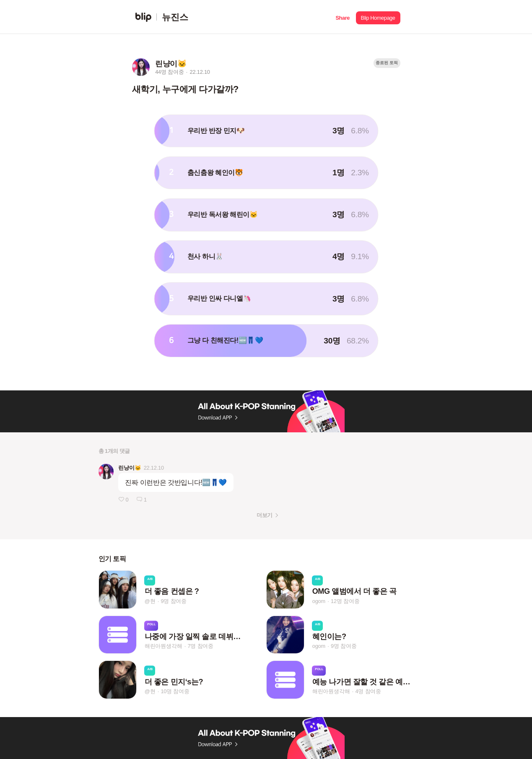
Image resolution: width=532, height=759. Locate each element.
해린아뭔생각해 (163, 646)
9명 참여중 (173, 601)
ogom (319, 601)
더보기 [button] (264, 515)
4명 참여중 (368, 691)
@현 (150, 601)
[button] (343, 17)
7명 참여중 (200, 646)
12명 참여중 (345, 601)
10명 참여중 (175, 691)
